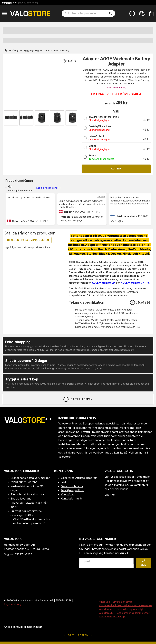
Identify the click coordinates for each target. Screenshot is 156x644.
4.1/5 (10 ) (116, 88)
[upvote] (37, 221)
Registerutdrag (12, 604)
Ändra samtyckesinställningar (23, 627)
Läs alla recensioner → (49, 188)
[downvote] (44, 221)
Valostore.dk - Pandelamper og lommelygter (124, 613)
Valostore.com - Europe (112, 616)
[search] (111, 13)
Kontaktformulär (71, 499)
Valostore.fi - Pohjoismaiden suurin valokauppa (125, 605)
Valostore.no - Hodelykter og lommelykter (123, 609)
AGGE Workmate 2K (104, 283)
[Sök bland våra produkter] (86, 13)
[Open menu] (4, 13)
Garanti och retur (72, 486)
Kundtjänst (68, 494)
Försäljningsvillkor (72, 490)
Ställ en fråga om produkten (28, 240)
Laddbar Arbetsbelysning (57, 50)
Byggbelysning (31, 50)
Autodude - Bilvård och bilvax (116, 602)
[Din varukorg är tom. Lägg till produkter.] (151, 13)
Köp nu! (116, 169)
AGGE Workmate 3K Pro (135, 283)
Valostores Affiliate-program (79, 478)
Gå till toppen (78, 399)
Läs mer (101, 196)
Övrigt (16, 50)
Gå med (143, 563)
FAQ (63, 482)
